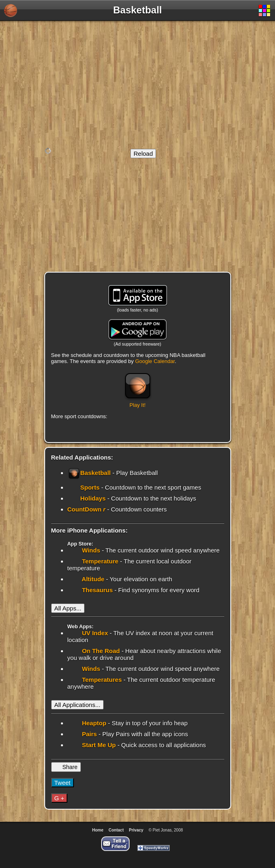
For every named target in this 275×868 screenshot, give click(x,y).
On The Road (100, 651)
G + (60, 798)
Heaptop (93, 723)
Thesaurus (97, 590)
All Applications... (77, 705)
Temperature (100, 561)
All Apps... (68, 608)
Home (98, 830)
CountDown (87, 509)
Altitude (92, 579)
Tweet (63, 783)
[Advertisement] (137, 84)
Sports (91, 487)
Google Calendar (155, 361)
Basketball (90, 473)
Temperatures (101, 680)
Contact (116, 830)
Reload (143, 154)
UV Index (94, 633)
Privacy (136, 830)
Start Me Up (98, 745)
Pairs (89, 734)
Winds (90, 550)
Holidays (94, 498)
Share (69, 767)
